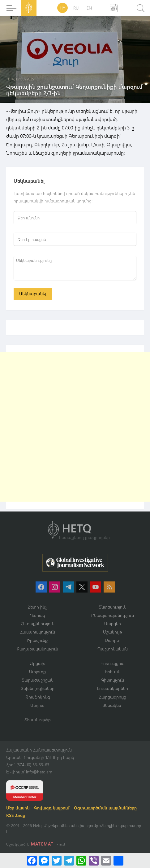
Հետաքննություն (38, 623)
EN (89, 8)
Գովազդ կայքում (52, 808)
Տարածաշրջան (38, 680)
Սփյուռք (37, 672)
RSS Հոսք (16, 815)
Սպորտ (113, 640)
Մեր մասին (18, 808)
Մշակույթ (112, 632)
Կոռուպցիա (113, 663)
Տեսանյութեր (38, 720)
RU (76, 8)
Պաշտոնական (113, 649)
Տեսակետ (112, 705)
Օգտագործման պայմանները (105, 808)
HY (62, 8)
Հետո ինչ (37, 607)
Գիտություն (113, 680)
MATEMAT (42, 844)
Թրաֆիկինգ (38, 697)
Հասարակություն (38, 632)
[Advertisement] (75, 427)
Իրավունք (37, 640)
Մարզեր (113, 623)
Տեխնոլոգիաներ (38, 688)
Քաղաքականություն (37, 649)
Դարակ (38, 615)
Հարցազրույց (113, 697)
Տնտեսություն (113, 607)
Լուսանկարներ (113, 688)
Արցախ (38, 663)
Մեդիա (37, 705)
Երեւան (113, 672)
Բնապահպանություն (113, 615)
